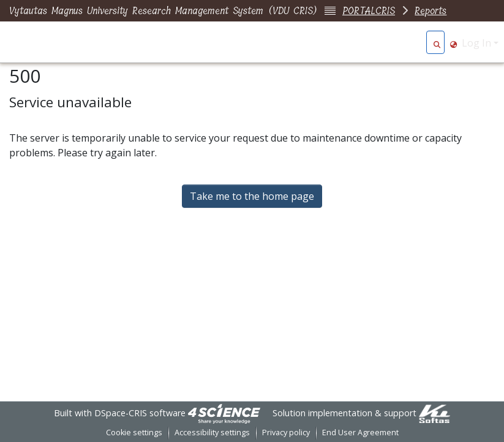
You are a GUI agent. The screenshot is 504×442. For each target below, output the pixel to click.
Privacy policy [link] (286, 432)
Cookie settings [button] (134, 432)
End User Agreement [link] (360, 432)
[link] (224, 413)
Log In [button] (478, 43)
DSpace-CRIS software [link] (140, 413)
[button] (437, 43)
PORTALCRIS (369, 11)
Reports (431, 11)
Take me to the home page (252, 196)
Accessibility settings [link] (212, 432)
